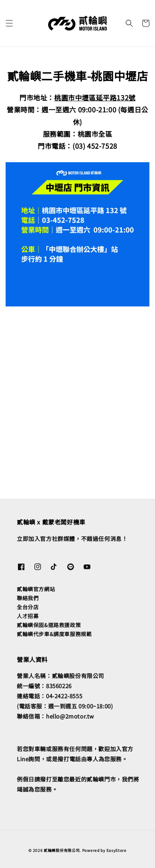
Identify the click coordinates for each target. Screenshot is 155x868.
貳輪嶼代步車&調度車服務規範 (54, 634)
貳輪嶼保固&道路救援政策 (49, 625)
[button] (9, 23)
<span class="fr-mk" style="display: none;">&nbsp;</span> (80, 384)
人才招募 (28, 616)
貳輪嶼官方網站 (36, 589)
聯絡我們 (28, 598)
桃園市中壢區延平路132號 (95, 97)
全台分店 (28, 607)
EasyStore (117, 850)
